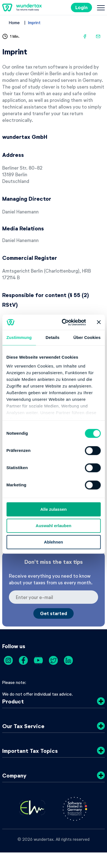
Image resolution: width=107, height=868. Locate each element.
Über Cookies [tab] (87, 337)
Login (81, 7)
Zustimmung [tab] (19, 337)
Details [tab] (53, 337)
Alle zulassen (53, 509)
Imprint (34, 22)
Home (14, 22)
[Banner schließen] (99, 322)
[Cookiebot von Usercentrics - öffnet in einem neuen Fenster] (64, 322)
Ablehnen (53, 542)
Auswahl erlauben (53, 526)
